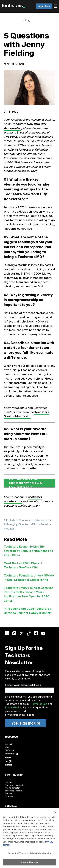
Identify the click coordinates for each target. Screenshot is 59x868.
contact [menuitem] (8, 765)
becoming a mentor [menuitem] (14, 791)
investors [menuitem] (9, 797)
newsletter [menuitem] (10, 754)
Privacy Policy (13, 708)
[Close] (55, 812)
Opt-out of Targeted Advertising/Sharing (29, 853)
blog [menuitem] (7, 747)
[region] (29, 838)
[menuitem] (56, 6)
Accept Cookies (29, 862)
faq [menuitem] (7, 761)
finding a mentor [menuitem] (12, 788)
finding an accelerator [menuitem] (15, 785)
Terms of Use (39, 704)
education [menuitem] (10, 744)
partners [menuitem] (9, 794)
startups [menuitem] (9, 782)
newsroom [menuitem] (10, 750)
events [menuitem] (8, 757)
